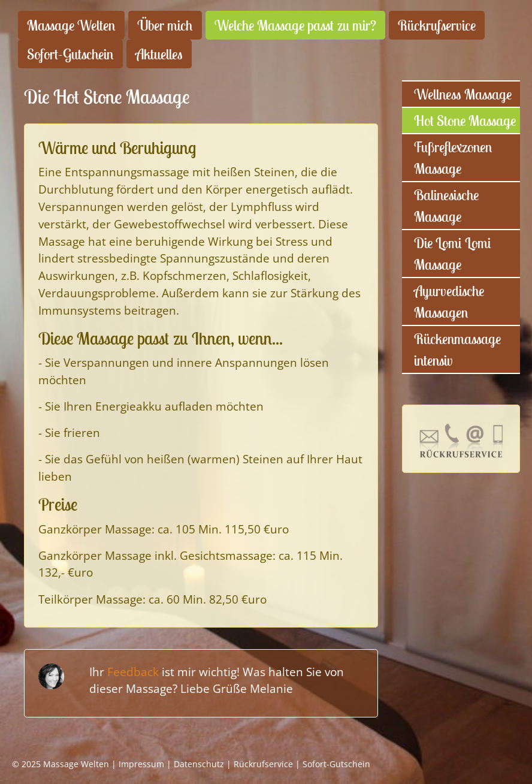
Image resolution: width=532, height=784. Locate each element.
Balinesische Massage (446, 206)
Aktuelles (159, 54)
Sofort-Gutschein (70, 54)
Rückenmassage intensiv (457, 349)
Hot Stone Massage (465, 120)
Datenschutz (199, 764)
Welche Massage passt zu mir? (295, 25)
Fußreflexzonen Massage (453, 158)
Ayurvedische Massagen (449, 301)
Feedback (133, 672)
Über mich (165, 25)
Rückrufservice (437, 25)
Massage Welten (71, 25)
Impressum (141, 764)
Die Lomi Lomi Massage (453, 254)
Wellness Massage (463, 94)
